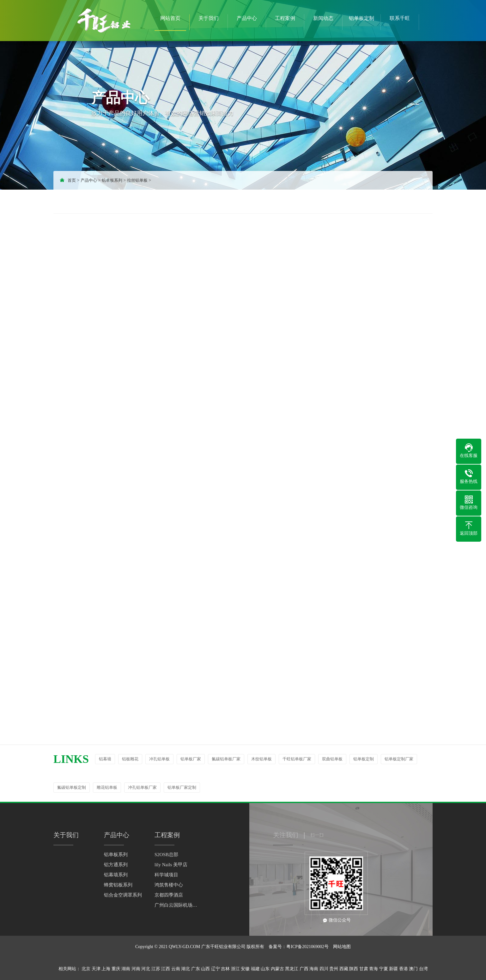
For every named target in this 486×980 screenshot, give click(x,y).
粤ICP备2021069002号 (307, 947)
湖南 (126, 969)
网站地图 (342, 947)
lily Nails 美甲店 (171, 865)
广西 (304, 969)
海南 (314, 969)
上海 (106, 969)
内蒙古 (277, 969)
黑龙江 (292, 969)
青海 (374, 969)
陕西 (354, 969)
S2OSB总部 (166, 855)
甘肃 (364, 969)
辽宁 (216, 969)
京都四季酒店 (169, 895)
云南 (176, 969)
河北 (146, 969)
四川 (324, 969)
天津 (96, 969)
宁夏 (384, 969)
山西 (205, 969)
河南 (136, 969)
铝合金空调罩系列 (123, 895)
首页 (72, 180)
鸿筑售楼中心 (169, 885)
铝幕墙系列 (116, 875)
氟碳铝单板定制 (72, 787)
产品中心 (89, 180)
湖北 (185, 969)
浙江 (235, 969)
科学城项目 (166, 875)
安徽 (245, 969)
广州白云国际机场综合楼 (177, 905)
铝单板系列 (112, 180)
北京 (86, 969)
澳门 (413, 969)
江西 (166, 969)
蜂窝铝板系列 (118, 885)
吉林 (225, 969)
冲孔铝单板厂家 (142, 787)
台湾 (423, 969)
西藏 (344, 969)
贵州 (334, 969)
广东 (196, 969)
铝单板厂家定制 (182, 787)
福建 (255, 969)
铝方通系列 (116, 865)
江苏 (156, 969)
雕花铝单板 (107, 787)
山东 (265, 969)
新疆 (393, 969)
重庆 (116, 969)
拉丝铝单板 (137, 180)
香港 (404, 969)
